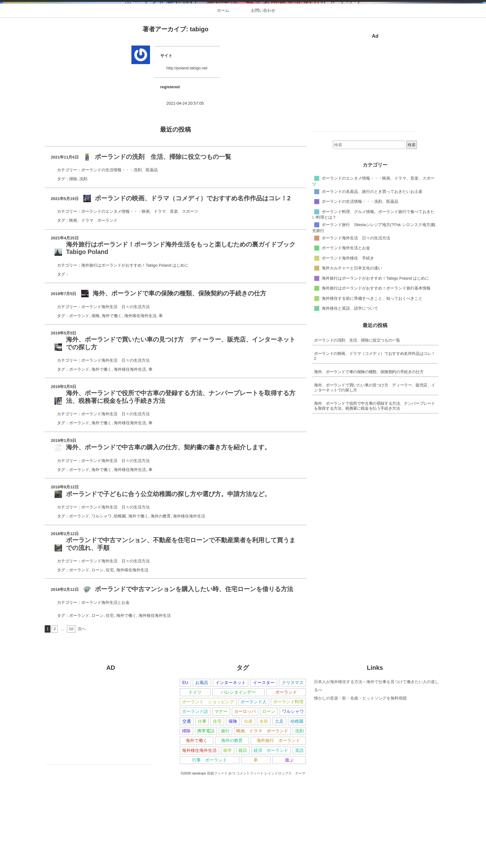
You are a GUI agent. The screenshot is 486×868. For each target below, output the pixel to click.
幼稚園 (120, 605)
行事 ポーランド (210, 849)
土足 (279, 810)
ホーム (223, 100)
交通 (187, 810)
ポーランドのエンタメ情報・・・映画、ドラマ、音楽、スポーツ (140, 301)
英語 (299, 839)
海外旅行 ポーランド (278, 830)
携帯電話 (206, 820)
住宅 (110, 659)
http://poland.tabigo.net (187, 157)
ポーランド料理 (288, 791)
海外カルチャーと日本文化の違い (352, 357)
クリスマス (293, 771)
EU (185, 771)
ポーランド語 (195, 800)
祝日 (243, 839)
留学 (228, 839)
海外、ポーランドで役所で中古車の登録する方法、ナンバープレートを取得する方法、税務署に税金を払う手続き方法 (375, 495)
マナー (221, 800)
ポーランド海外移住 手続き (348, 347)
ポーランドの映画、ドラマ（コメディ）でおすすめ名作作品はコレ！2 (375, 445)
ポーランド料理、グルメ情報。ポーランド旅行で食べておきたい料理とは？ (373, 303)
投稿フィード (217, 862)
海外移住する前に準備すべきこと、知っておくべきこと (372, 387)
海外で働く (112, 405)
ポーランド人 (254, 791)
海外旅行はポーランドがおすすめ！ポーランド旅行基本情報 (376, 377)
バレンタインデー (238, 781)
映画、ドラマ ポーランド (93, 310)
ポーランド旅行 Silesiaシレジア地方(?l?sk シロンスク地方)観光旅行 (374, 316)
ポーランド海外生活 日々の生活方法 (115, 396)
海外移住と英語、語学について (350, 397)
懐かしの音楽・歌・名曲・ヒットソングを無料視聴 (360, 787)
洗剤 (83, 268)
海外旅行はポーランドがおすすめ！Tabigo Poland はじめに (135, 354)
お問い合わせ (263, 100)
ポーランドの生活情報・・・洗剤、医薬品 (119, 259)
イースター (264, 771)
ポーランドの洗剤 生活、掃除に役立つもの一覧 (357, 429)
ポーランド (79, 405)
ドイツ (195, 781)
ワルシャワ (102, 605)
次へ (82, 718)
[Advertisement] (364, 177)
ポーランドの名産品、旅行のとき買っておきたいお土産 (372, 280)
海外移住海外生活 (140, 405)
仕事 (202, 810)
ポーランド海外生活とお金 (105, 691)
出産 (248, 810)
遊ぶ (289, 849)
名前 (264, 810)
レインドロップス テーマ (285, 862)
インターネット (231, 771)
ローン (97, 659)
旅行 (225, 820)
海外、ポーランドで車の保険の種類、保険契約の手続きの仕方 (369, 461)
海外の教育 (161, 605)
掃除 (73, 268)
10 (71, 718)
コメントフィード (250, 862)
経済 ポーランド (271, 839)
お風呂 (202, 771)
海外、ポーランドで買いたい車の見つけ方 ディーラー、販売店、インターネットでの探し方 (375, 477)
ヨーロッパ (245, 800)
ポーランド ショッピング (208, 791)
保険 (95, 405)
